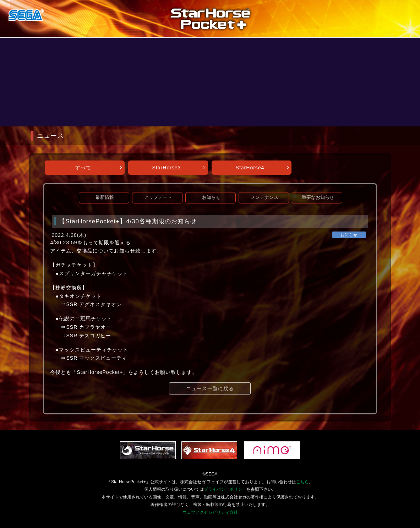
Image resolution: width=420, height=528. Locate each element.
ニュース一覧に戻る (210, 388)
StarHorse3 (167, 168)
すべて (83, 168)
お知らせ (211, 197)
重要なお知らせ (318, 197)
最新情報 (105, 197)
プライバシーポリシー (225, 489)
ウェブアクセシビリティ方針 (210, 512)
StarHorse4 (250, 168)
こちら (302, 482)
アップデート (158, 197)
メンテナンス (264, 197)
